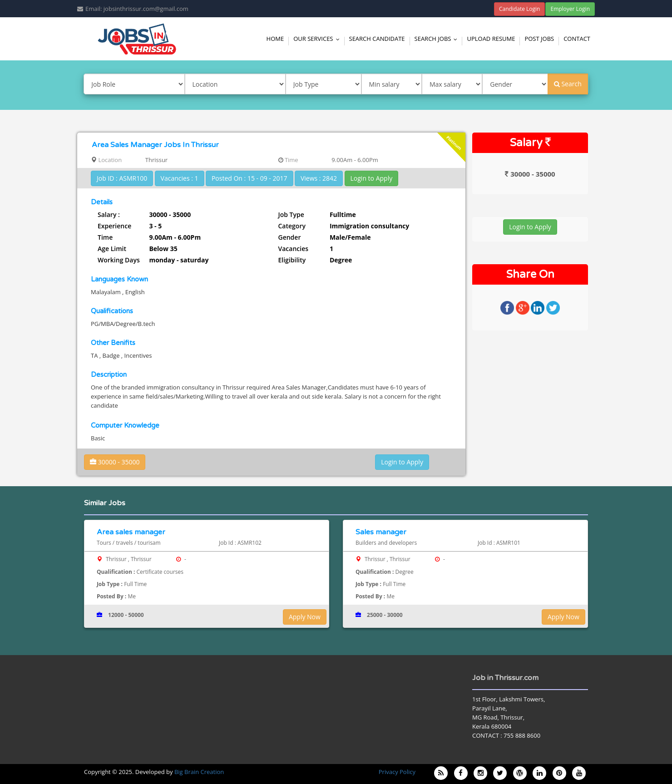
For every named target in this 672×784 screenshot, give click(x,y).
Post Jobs (539, 39)
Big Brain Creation (199, 772)
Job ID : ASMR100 (122, 178)
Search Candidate (377, 39)
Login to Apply (372, 178)
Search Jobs (438, 39)
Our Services (318, 39)
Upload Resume (491, 39)
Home (275, 39)
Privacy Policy (397, 772)
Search (568, 84)
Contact (577, 39)
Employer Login (570, 9)
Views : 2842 (319, 178)
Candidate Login (520, 9)
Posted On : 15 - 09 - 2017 (250, 178)
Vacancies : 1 (180, 178)
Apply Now (305, 617)
